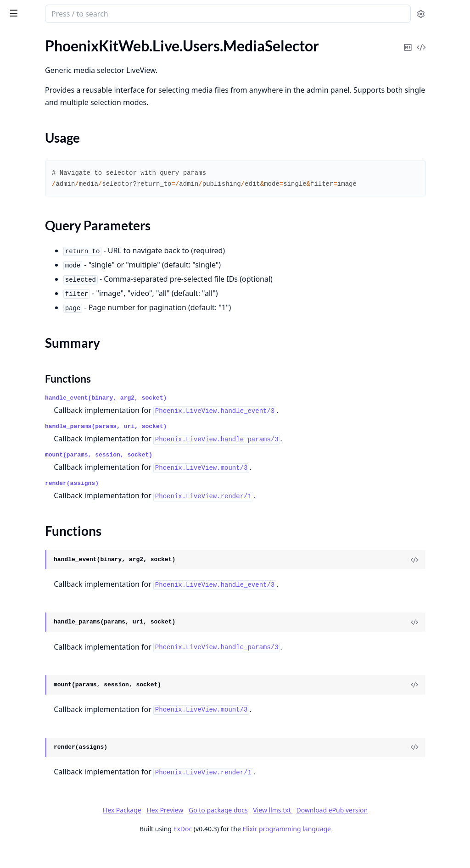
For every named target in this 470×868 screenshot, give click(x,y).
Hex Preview (234, 832)
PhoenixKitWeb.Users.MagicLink (59, 715)
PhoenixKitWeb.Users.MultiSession (63, 776)
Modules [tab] (55, 37)
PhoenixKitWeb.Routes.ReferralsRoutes (65, 628)
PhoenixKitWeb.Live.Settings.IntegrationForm (65, 325)
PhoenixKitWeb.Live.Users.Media (60, 400)
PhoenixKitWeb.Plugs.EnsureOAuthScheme (65, 566)
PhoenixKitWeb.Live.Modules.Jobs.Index (65, 164)
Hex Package (190, 832)
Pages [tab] (17, 37)
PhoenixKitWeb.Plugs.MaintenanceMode (65, 591)
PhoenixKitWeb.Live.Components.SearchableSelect (65, 78)
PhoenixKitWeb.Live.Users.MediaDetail (65, 412)
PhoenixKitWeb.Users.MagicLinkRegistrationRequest (65, 739)
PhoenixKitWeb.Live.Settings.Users (62, 375)
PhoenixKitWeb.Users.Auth (50, 653)
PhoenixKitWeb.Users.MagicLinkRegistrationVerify (65, 752)
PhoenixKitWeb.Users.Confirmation (64, 665)
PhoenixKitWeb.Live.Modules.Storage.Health (65, 264)
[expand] (129, 55)
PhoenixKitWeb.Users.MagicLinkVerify (65, 764)
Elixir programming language (355, 851)
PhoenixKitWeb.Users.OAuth (53, 789)
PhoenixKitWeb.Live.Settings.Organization (65, 350)
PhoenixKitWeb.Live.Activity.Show (61, 53)
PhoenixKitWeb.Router (44, 615)
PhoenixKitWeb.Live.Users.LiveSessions (65, 387)
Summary (31, 452)
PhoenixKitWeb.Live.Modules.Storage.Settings (65, 276)
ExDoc (251, 851)
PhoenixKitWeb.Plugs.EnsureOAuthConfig (65, 554)
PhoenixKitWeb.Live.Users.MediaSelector (65, 425)
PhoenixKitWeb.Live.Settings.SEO (60, 363)
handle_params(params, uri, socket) (226, 448)
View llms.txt (341, 832)
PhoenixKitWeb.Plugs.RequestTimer (64, 603)
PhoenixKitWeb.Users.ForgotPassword (65, 690)
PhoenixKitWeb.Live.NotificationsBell (65, 288)
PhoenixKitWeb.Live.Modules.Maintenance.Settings (65, 202)
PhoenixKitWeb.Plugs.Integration (60, 578)
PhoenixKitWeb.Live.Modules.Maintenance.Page (65, 189)
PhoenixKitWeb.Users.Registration (62, 801)
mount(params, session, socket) (219, 477)
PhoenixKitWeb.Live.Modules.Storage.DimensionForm (65, 239)
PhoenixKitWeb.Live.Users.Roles (58, 492)
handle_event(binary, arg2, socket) (226, 420)
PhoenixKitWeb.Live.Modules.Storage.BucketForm (65, 226)
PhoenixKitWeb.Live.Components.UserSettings (65, 103)
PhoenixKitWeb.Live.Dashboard (57, 115)
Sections (29, 441)
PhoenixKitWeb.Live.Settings (53, 301)
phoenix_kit (30, 9)
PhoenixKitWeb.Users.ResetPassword (65, 814)
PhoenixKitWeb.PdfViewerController (65, 541)
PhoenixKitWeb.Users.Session (54, 826)
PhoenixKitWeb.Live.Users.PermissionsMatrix (65, 479)
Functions (32, 463)
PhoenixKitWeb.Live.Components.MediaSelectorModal (65, 65)
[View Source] (431, 582)
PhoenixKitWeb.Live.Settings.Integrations (65, 338)
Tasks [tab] (101, 37)
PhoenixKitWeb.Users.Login (51, 702)
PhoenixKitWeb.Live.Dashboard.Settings (65, 140)
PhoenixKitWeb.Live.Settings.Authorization (65, 313)
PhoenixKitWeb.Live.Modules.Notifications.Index (65, 214)
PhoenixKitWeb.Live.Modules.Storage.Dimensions (65, 251)
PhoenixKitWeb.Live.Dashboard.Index (65, 127)
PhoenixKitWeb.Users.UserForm (58, 838)
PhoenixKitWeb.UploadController (61, 640)
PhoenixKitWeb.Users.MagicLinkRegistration (65, 727)
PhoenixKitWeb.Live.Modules (54, 152)
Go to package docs (287, 832)
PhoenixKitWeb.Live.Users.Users (59, 529)
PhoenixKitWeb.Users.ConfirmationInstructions (65, 677)
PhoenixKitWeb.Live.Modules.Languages (65, 177)
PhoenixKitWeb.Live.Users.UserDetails (65, 516)
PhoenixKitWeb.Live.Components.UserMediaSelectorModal (65, 90)
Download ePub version (401, 832)
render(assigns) (192, 505)
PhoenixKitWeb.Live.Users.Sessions (63, 504)
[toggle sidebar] (126, 13)
